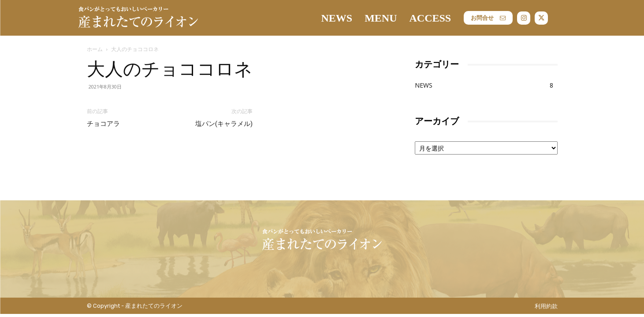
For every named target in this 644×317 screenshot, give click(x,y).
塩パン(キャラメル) (224, 124)
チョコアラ (103, 124)
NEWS (424, 85)
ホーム (95, 49)
